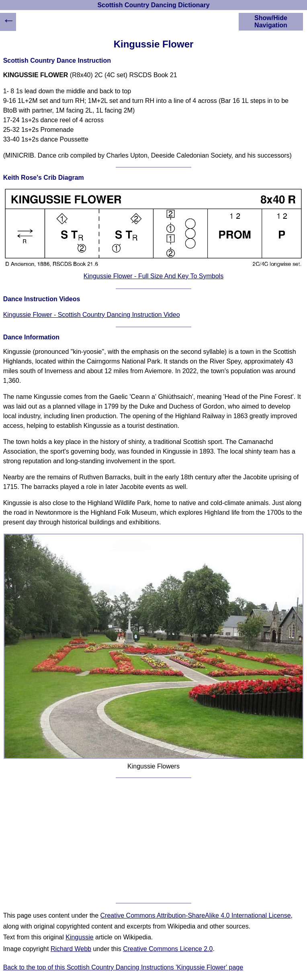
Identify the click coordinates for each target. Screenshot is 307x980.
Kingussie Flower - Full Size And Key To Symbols (153, 276)
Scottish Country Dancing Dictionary (153, 5)
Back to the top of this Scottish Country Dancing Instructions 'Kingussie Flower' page (123, 967)
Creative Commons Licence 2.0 (168, 949)
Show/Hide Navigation (271, 22)
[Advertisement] (154, 840)
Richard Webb (71, 949)
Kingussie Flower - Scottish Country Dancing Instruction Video (92, 315)
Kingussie (79, 937)
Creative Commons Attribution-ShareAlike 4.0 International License (196, 915)
